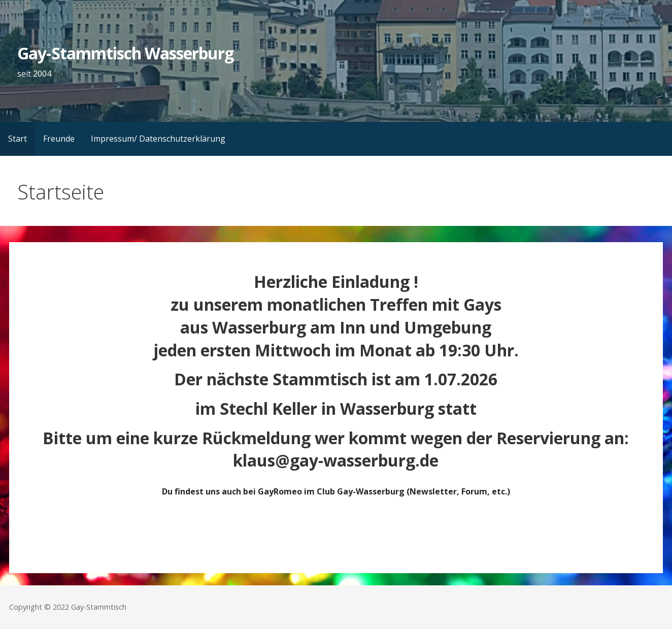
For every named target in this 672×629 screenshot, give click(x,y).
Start (18, 139)
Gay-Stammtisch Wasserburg (125, 53)
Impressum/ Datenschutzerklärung (158, 139)
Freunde (59, 139)
